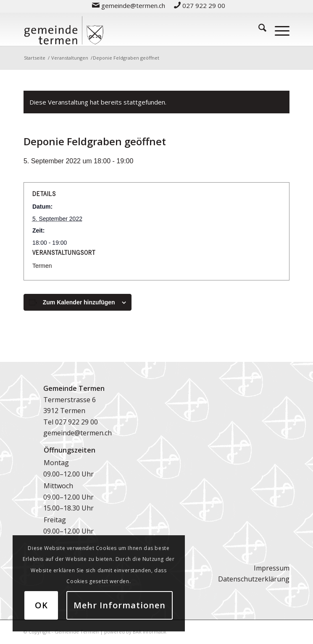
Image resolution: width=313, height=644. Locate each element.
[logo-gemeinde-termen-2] (130, 29)
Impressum (272, 568)
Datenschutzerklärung (254, 579)
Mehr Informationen (120, 605)
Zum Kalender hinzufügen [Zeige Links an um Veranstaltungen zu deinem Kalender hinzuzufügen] (79, 302)
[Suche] (258, 29)
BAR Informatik (150, 632)
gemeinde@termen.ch (78, 433)
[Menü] (278, 29)
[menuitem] (129, 5)
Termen (42, 266)
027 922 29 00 (76, 422)
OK (41, 605)
